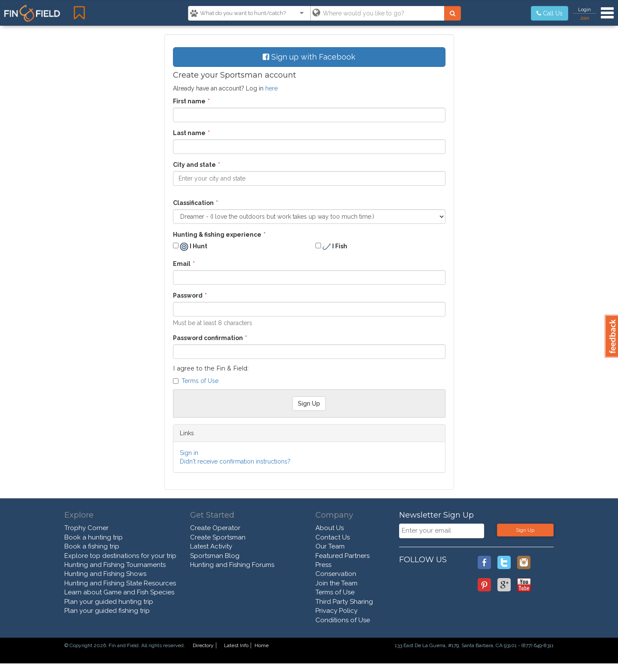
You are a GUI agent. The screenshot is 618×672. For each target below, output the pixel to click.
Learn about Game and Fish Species (119, 592)
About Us (330, 528)
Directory (203, 645)
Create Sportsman (218, 537)
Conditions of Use (343, 620)
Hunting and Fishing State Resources (120, 583)
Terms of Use (200, 381)
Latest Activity (211, 546)
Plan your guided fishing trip (107, 611)
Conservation (336, 574)
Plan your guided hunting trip (109, 602)
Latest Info (236, 645)
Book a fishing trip (92, 546)
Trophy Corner (86, 528)
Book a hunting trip (94, 537)
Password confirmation (208, 338)
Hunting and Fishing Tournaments (115, 565)
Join (585, 18)
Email (182, 264)
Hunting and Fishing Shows (105, 574)
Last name (189, 133)
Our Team (330, 546)
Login (585, 9)
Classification (193, 203)
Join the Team (336, 583)
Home (262, 645)
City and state (194, 165)
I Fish (331, 247)
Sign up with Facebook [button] (309, 57)
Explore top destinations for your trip (120, 556)
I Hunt (190, 247)
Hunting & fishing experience (217, 235)
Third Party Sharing (344, 602)
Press (323, 565)
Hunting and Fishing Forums (232, 565)
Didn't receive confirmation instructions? (235, 461)
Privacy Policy (336, 611)
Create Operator (215, 528)
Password (188, 295)
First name (189, 101)
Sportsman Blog (215, 556)
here (271, 88)
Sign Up (525, 530)
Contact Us (333, 537)
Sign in (189, 453)
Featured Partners (342, 556)
